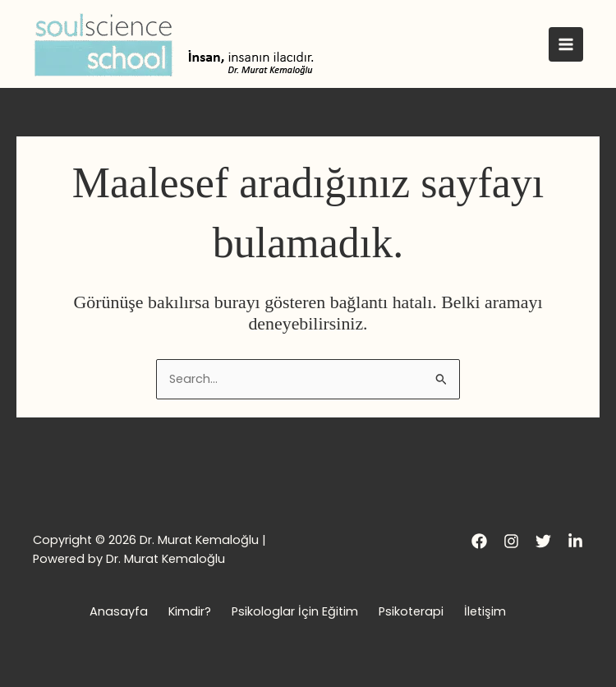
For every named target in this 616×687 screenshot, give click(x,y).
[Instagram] (511, 541)
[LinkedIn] (575, 541)
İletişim (485, 611)
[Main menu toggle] (566, 44)
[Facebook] (479, 541)
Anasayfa (119, 611)
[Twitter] (543, 541)
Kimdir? (190, 611)
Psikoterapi (411, 611)
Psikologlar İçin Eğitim (295, 611)
